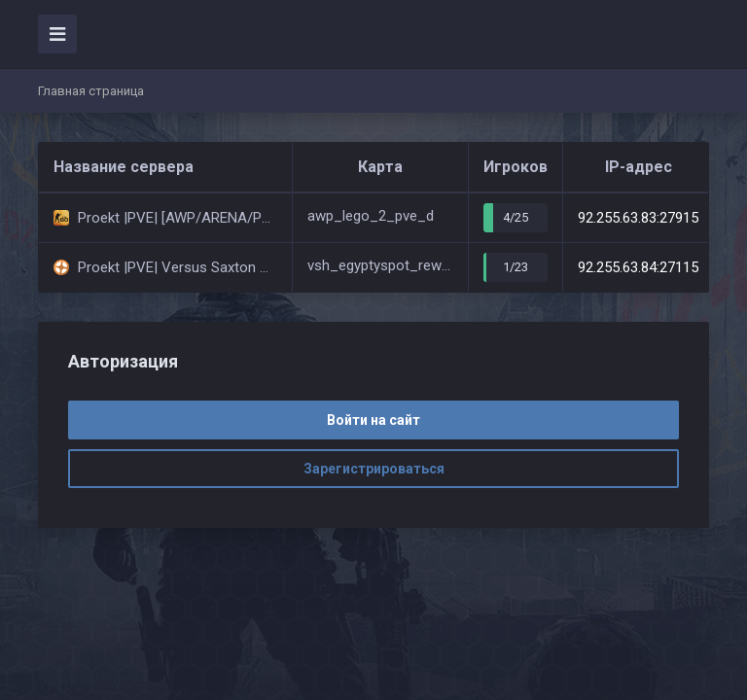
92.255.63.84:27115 (638, 267)
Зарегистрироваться (374, 469)
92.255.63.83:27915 (638, 218)
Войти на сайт (373, 420)
